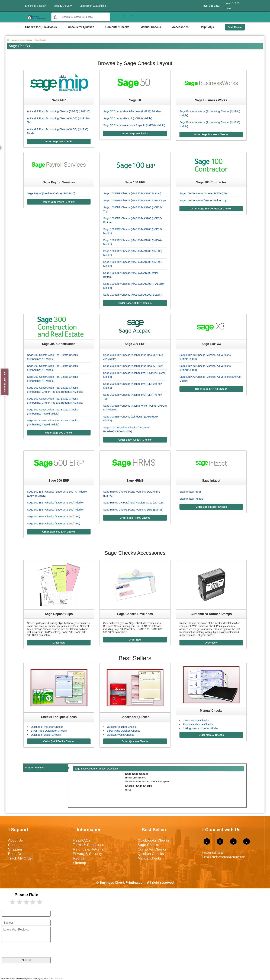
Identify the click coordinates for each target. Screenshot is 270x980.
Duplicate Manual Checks (198, 724)
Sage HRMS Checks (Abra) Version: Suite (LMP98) (133, 510)
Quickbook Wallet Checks (46, 735)
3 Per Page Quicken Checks (123, 731)
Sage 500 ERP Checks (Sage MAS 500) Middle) (55, 503)
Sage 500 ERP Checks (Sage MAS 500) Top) (54, 516)
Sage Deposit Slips (59, 614)
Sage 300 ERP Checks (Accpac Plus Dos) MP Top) (133, 366)
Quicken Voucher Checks (122, 727)
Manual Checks (151, 27)
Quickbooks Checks (154, 840)
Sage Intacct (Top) (190, 492)
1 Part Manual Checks (196, 720)
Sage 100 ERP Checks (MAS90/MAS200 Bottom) (132, 193)
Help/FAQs (207, 27)
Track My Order (20, 858)
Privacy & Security (87, 854)
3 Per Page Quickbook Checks (49, 731)
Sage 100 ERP (135, 182)
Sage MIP (59, 100)
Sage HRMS (135, 481)
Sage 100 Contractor (211, 182)
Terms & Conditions (88, 845)
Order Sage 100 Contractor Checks (211, 209)
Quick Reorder (235, 27)
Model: (128, 790)
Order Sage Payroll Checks (59, 202)
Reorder (79, 858)
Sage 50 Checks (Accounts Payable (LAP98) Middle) (134, 125)
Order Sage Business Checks (211, 134)
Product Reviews (35, 768)
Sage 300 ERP (135, 344)
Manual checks (150, 858)
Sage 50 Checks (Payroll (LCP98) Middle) (128, 118)
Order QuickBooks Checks (59, 741)
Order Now (59, 643)
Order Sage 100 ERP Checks (135, 303)
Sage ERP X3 (211, 344)
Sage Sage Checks (137, 774)
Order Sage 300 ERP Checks (135, 440)
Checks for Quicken (81, 27)
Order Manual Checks (211, 735)
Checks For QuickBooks (59, 717)
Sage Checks (148, 845)
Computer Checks (118, 27)
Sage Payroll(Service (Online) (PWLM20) (51, 193)
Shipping (15, 849)
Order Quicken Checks (135, 741)
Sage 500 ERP (59, 481)
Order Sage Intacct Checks (211, 507)
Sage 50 (135, 100)
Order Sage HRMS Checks (135, 518)
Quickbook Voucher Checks (47, 727)
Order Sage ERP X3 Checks (211, 389)
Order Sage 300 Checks (59, 433)
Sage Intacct (211, 481)
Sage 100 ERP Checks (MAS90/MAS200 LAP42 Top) (134, 200)
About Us (15, 840)
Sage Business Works (211, 100)
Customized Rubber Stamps (211, 614)
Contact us (17, 845)
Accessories (180, 27)
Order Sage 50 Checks (135, 134)
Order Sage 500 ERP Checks (59, 532)
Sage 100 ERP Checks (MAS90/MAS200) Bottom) (133, 295)
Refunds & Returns (88, 849)
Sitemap (79, 863)
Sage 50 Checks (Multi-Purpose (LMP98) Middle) (132, 111)
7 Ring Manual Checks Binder (201, 728)
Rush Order (17, 854)
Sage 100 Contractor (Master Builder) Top (204, 193)
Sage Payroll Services (59, 182)
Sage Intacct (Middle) (192, 499)
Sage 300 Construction (59, 344)
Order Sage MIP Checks (59, 141)
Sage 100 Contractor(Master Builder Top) (203, 200)
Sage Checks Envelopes (135, 614)
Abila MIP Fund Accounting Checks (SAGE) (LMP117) (59, 111)
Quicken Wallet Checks (120, 735)
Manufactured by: (147, 781)
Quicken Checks (151, 854)
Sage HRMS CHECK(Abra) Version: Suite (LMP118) (134, 503)
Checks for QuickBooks (41, 27)
